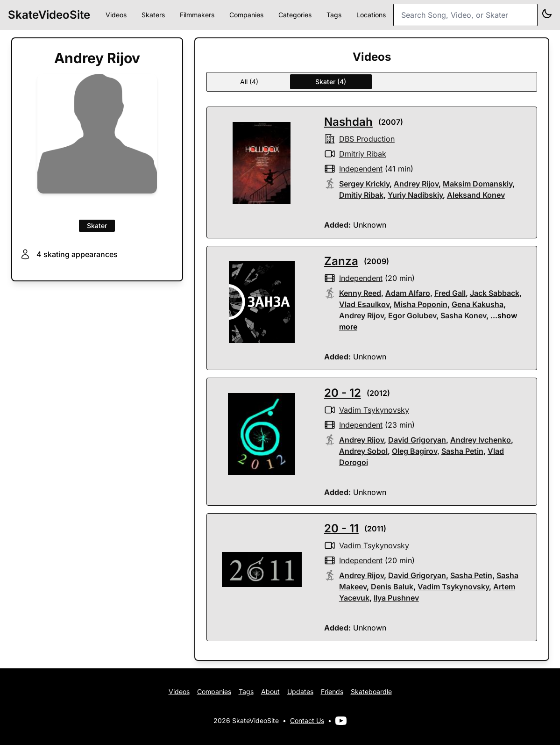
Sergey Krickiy (364, 184)
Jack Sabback (495, 293)
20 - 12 (343, 393)
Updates (300, 691)
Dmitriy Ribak (363, 154)
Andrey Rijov (416, 184)
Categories (295, 15)
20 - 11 (341, 528)
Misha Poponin (421, 304)
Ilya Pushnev (396, 598)
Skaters (153, 15)
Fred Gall (450, 293)
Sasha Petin (462, 451)
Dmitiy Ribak (361, 195)
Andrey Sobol (363, 451)
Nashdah (348, 122)
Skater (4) (331, 82)
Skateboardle (371, 691)
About (270, 691)
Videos (116, 15)
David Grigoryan (417, 440)
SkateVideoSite (49, 15)
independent (361, 169)
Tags (334, 15)
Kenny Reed (360, 293)
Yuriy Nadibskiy (415, 195)
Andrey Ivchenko (481, 440)
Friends (332, 691)
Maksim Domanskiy (478, 184)
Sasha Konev (463, 315)
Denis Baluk (392, 587)
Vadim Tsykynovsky (374, 410)
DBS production (367, 139)
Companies (246, 15)
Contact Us (307, 720)
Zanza (341, 261)
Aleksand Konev (476, 195)
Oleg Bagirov (415, 451)
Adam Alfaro (408, 293)
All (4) (249, 82)
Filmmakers (197, 15)
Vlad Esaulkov (364, 304)
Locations (371, 15)
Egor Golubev (412, 315)
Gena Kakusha (478, 304)
